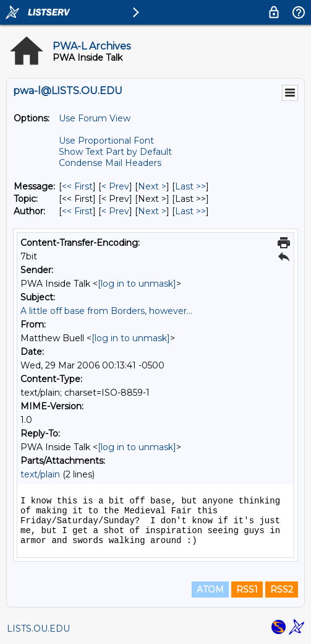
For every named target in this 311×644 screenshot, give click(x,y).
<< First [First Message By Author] (77, 211)
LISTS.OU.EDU (38, 629)
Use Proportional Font (106, 141)
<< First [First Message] (77, 186)
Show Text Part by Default (115, 152)
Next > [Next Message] (152, 186)
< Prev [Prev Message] (115, 186)
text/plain (40, 474)
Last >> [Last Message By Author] (190, 211)
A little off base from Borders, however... (106, 311)
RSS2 (282, 590)
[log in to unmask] (137, 284)
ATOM (210, 590)
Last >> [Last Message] (190, 186)
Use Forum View (95, 118)
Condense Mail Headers (110, 163)
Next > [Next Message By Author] (152, 211)
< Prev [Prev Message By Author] (115, 211)
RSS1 (247, 590)
